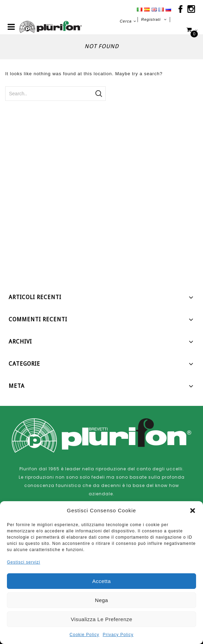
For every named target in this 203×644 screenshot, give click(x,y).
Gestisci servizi (24, 562)
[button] (193, 511)
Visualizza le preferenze (101, 619)
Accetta (101, 581)
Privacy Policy (118, 635)
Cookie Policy (85, 635)
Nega (101, 600)
